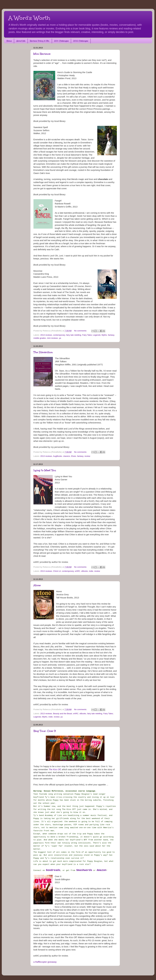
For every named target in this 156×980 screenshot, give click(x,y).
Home (9, 41)
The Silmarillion (43, 352)
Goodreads (53, 870)
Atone (37, 585)
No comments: (81, 331)
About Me (21, 41)
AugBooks (58, 456)
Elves (74, 456)
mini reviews (52, 338)
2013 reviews (46, 335)
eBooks (85, 571)
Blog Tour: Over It (45, 731)
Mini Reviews (42, 54)
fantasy (111, 335)
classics (67, 456)
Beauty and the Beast (63, 714)
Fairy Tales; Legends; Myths (95, 335)
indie (91, 571)
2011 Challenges (61, 41)
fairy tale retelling (74, 335)
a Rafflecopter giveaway (45, 962)
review (87, 456)
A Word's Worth (29, 18)
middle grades (40, 338)
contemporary (59, 335)
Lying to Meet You (45, 470)
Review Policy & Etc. (40, 41)
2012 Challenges (81, 41)
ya (60, 338)
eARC (77, 571)
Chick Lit (57, 571)
